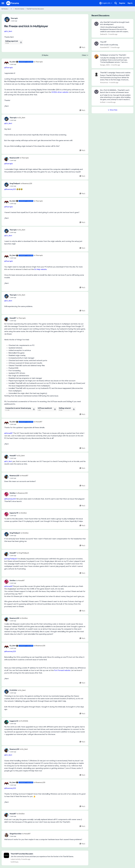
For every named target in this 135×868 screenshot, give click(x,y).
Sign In (130, 3)
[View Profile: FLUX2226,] (6, 692)
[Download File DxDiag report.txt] (21, 42)
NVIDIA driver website (60, 92)
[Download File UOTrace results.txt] (55, 409)
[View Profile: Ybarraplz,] (7, 19)
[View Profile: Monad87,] (6, 319)
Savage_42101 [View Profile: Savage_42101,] (105, 65)
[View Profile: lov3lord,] (96, 92)
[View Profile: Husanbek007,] (96, 44)
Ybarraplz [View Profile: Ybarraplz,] (14, 18)
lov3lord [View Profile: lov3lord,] (103, 102)
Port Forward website (62, 670)
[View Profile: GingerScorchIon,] (6, 835)
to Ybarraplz (38, 62)
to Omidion (23, 513)
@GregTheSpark (11, 559)
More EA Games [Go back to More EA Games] (20, 9)
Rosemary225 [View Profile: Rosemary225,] (14, 158)
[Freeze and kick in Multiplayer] (14, 21)
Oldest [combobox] (85, 55)
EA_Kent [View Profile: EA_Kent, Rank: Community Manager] (13, 62)
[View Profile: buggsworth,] (6, 722)
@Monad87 (9, 433)
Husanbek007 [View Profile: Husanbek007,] (105, 47)
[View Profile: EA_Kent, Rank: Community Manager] (6, 63)
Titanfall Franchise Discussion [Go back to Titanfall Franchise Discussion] (35, 9)
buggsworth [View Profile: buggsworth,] (14, 721)
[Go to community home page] (13, 3)
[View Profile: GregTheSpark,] (6, 185)
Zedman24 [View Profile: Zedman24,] (104, 34)
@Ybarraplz (9, 68)
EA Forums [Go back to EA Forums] (5, 9)
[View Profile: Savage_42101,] (96, 57)
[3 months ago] (112, 34)
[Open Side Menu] (3, 3)
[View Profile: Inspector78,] (6, 514)
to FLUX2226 (23, 721)
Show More (113, 110)
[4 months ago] (115, 65)
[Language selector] (106, 3)
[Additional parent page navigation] (11, 9)
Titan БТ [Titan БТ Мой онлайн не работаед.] (103, 42)
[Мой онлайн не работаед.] (115, 45)
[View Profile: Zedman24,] (96, 24)
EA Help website (40, 269)
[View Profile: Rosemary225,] (6, 159)
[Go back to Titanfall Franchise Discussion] (42, 854)
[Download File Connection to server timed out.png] (34, 409)
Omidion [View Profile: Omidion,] (13, 493)
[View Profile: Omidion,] (6, 494)
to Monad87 (38, 422)
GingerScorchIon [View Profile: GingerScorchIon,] (16, 834)
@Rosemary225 (10, 189)
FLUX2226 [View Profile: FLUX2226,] (13, 690)
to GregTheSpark (23, 553)
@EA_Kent (8, 31)
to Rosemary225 (26, 184)
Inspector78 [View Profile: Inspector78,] (14, 513)
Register (122, 3)
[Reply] (82, 47)
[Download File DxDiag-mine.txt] (74, 409)
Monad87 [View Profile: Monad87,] (13, 318)
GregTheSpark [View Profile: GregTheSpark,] (15, 184)
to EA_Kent (21, 118)
